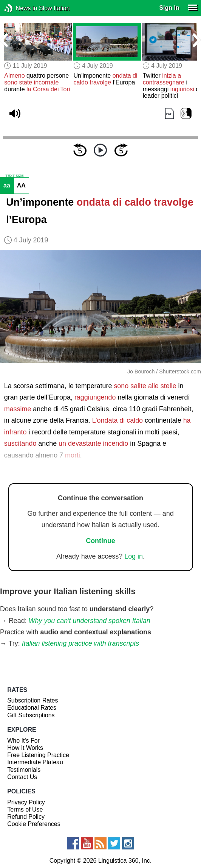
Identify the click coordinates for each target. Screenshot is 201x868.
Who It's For (23, 741)
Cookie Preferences (34, 824)
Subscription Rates (32, 700)
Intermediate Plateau (35, 762)
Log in (134, 556)
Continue (100, 541)
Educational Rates (32, 708)
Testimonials (24, 770)
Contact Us (22, 777)
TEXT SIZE (14, 176)
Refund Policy (26, 817)
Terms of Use (25, 809)
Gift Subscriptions (31, 715)
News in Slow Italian (20, 8)
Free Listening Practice (38, 755)
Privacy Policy (26, 802)
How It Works (25, 748)
